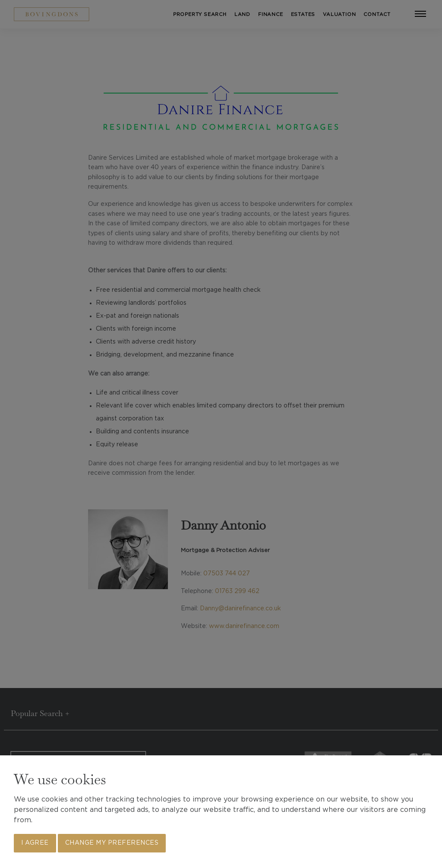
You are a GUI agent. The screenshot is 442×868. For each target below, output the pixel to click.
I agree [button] (35, 843)
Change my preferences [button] (112, 843)
